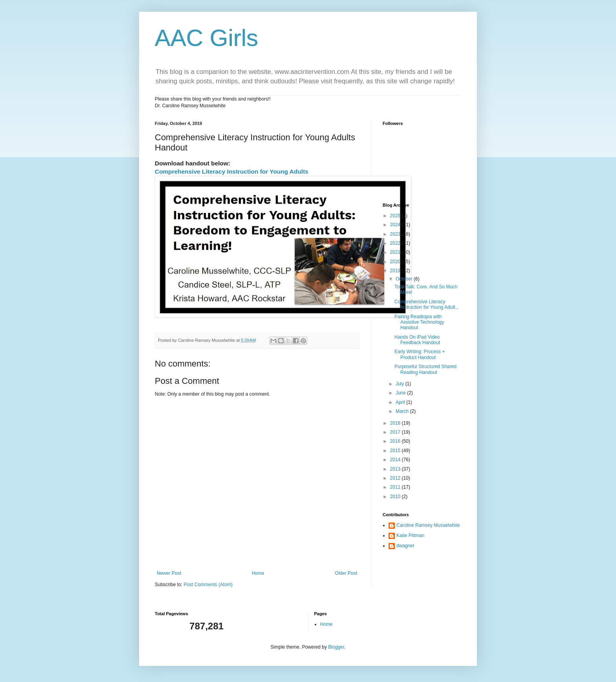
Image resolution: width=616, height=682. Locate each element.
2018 (396, 423)
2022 (396, 243)
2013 (396, 469)
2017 (396, 432)
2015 (396, 451)
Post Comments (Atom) (208, 585)
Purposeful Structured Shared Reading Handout (425, 369)
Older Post (346, 573)
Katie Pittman (410, 535)
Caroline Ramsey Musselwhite (428, 525)
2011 (396, 487)
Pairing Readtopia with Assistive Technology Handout (419, 322)
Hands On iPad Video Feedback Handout (417, 340)
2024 (396, 225)
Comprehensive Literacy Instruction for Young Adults (232, 171)
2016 (396, 441)
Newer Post (169, 573)
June (401, 393)
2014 (396, 460)
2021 (396, 252)
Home (258, 573)
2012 (396, 478)
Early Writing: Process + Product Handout (420, 354)
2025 (396, 216)
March (403, 411)
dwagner (405, 546)
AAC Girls (206, 38)
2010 (396, 497)
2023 (396, 234)
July (401, 384)
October (405, 279)
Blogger (336, 647)
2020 (396, 262)
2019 (396, 271)
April (401, 402)
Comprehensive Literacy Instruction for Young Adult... (427, 304)
